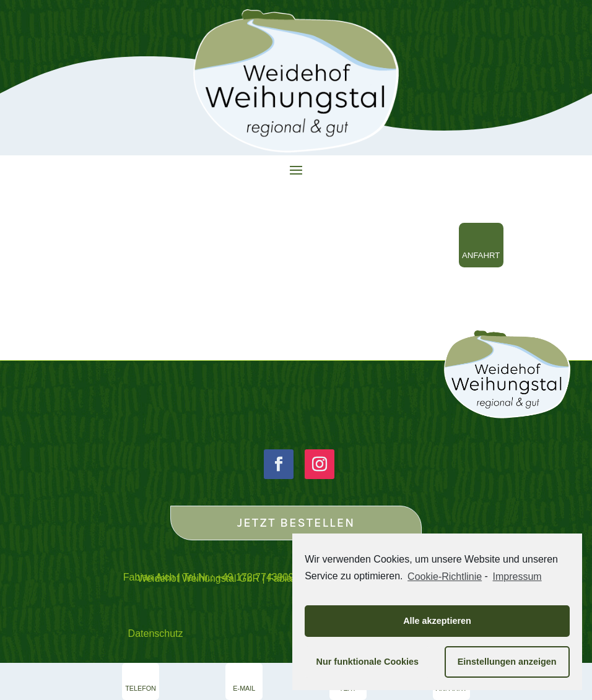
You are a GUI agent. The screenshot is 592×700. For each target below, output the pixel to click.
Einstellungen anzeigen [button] (507, 662)
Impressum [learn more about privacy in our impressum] (517, 577)
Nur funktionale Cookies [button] (368, 662)
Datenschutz (156, 633)
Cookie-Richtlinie (445, 577)
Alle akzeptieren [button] (437, 621)
